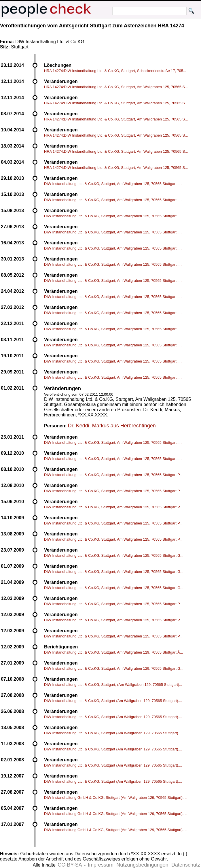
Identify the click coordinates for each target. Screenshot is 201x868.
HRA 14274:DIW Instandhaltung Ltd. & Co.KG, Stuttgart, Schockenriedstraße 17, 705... (115, 71)
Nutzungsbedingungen (142, 865)
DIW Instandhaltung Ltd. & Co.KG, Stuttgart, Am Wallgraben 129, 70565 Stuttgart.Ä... (114, 652)
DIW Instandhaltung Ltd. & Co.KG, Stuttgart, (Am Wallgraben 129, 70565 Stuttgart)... (113, 685)
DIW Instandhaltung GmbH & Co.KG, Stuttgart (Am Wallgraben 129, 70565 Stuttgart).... (115, 798)
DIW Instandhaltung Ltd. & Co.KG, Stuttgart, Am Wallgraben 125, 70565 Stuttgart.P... (113, 475)
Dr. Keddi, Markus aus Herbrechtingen (112, 426)
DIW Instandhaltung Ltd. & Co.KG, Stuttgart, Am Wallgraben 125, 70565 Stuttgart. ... (113, 184)
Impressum (101, 865)
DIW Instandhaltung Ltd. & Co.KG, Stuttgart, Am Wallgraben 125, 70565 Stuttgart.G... (114, 555)
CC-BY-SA (70, 865)
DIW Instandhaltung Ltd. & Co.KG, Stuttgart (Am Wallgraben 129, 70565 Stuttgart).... (113, 701)
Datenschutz (186, 865)
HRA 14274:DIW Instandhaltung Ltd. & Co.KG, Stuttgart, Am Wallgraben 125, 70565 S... (116, 87)
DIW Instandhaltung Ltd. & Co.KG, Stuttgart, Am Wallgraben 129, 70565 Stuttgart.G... (114, 668)
